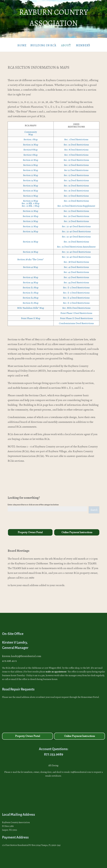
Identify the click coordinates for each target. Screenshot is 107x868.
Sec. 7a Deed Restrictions (76, 142)
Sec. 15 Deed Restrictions (76, 183)
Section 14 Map (31, 178)
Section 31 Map (31, 219)
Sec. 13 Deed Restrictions (76, 173)
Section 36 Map (31, 250)
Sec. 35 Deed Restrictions (76, 240)
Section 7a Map (31, 142)
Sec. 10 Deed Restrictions (76, 158)
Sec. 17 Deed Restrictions (76, 194)
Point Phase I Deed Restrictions (76, 311)
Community (31, 130)
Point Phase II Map (31, 316)
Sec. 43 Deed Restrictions (76, 275)
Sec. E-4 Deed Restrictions (76, 296)
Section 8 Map (31, 148)
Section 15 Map (31, 183)
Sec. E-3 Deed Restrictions (76, 291)
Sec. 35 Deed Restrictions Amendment (76, 245)
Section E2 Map (31, 285)
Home (16, 44)
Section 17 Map (31, 194)
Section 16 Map (31, 188)
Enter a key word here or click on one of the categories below (33, 503)
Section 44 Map (31, 280)
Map (31, 132)
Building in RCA (39, 44)
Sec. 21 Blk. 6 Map (31, 201)
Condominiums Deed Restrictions (76, 321)
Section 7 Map (31, 137)
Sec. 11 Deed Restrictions (76, 163)
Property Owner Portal (30, 530)
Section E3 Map (31, 291)
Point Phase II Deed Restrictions (76, 316)
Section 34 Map (31, 229)
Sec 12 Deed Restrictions (76, 168)
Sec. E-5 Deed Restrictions (76, 301)
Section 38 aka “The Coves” (31, 257)
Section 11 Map (31, 163)
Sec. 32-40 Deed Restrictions (76, 224)
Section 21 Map (31, 199)
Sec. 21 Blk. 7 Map (31, 204)
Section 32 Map (31, 224)
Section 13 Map (31, 173)
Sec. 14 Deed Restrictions (76, 178)
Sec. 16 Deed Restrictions (76, 188)
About (65, 44)
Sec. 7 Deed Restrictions (76, 137)
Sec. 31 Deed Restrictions (76, 219)
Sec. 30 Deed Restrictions (76, 214)
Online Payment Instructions (77, 530)
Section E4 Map (31, 296)
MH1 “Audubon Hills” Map (31, 306)
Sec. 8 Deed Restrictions (76, 148)
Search (94, 508)
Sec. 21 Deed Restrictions (76, 199)
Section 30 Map (31, 214)
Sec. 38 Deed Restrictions (76, 260)
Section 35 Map (31, 240)
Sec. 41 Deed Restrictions (76, 265)
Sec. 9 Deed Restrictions (76, 153)
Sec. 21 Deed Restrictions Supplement (76, 204)
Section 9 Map (31, 153)
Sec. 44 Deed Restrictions (76, 280)
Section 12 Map (31, 168)
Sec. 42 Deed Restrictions (76, 270)
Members (86, 44)
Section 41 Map (31, 265)
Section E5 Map (31, 301)
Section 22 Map (31, 209)
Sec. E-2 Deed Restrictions (76, 285)
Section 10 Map (31, 158)
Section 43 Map (31, 275)
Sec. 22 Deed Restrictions (76, 209)
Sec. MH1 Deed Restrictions (76, 306)
